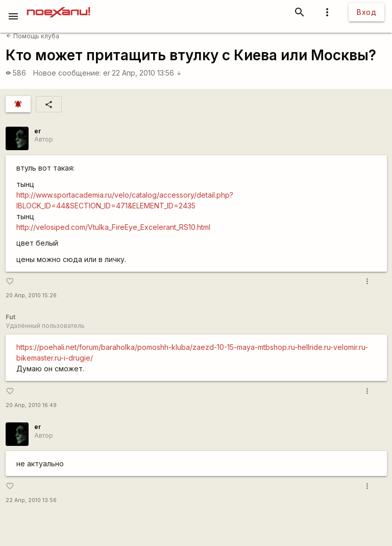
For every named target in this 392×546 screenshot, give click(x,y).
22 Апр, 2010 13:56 (147, 73)
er (107, 73)
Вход (366, 12)
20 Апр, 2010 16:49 (31, 405)
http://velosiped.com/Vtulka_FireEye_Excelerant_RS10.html (113, 227)
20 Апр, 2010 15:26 (31, 295)
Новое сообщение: (67, 73)
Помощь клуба (33, 36)
